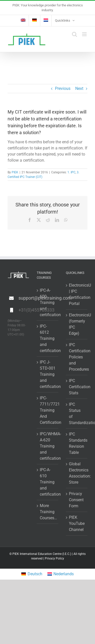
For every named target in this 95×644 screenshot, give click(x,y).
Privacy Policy (54, 558)
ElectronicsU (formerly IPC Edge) (77, 324)
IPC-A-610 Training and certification (48, 482)
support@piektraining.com (24, 298)
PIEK (15, 172)
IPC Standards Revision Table (77, 443)
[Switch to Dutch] (46, 21)
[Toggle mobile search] (74, 34)
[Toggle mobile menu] (85, 34)
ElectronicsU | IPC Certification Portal (77, 294)
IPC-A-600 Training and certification (48, 303)
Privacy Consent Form (76, 500)
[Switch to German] (34, 21)
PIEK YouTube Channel (77, 523)
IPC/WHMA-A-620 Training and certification (48, 446)
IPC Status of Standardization (77, 414)
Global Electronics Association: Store (77, 473)
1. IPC (71, 172)
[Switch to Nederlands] (61, 574)
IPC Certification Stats (77, 387)
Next (79, 88)
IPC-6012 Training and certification (48, 338)
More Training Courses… (48, 512)
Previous (63, 88)
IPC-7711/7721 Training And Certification (48, 410)
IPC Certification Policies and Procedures (77, 357)
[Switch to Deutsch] (32, 574)
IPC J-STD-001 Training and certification (48, 374)
